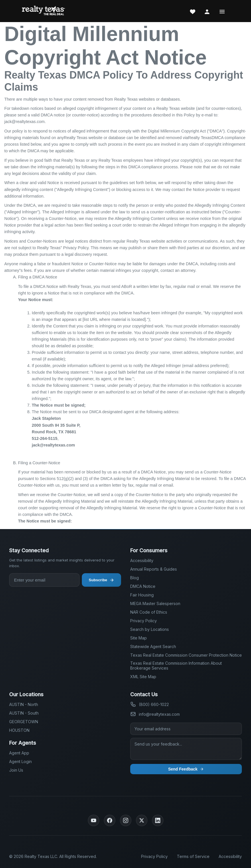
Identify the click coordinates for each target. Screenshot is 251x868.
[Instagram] (126, 820)
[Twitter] (142, 820)
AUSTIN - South (24, 713)
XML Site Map (143, 677)
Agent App (19, 753)
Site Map (139, 638)
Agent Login (20, 761)
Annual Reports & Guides (154, 569)
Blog (135, 578)
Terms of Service (193, 856)
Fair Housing (142, 595)
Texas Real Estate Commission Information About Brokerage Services (176, 666)
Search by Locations (150, 629)
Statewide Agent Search (153, 646)
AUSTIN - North (24, 704)
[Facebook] (110, 820)
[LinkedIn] (158, 820)
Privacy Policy (144, 621)
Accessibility (142, 560)
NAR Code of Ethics (149, 612)
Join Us (16, 770)
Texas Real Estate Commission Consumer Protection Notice (186, 655)
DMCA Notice (143, 586)
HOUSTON (19, 730)
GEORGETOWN (24, 722)
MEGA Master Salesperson (155, 603)
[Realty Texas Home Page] (44, 11)
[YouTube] (94, 820)
